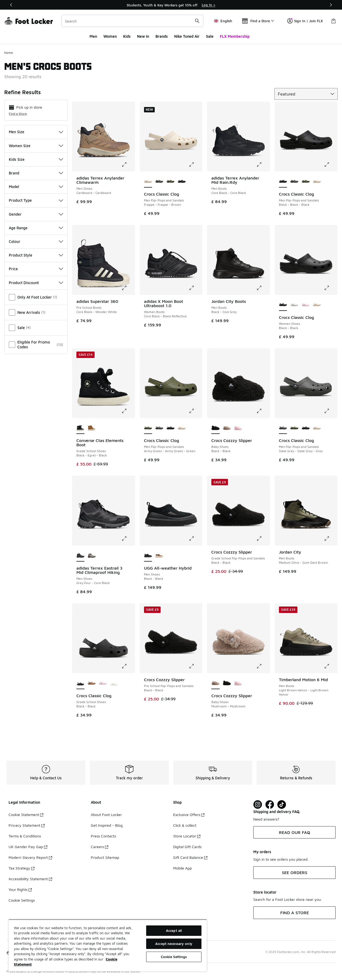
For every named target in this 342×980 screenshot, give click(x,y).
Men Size (36, 132)
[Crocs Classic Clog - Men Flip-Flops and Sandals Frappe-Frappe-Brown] (317, 182)
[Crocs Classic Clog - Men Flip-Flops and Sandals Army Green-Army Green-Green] (170, 182)
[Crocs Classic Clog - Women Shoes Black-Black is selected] (283, 305)
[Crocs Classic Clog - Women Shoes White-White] (294, 305)
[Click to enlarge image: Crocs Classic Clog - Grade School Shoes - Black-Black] (128, 666)
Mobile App (182, 868)
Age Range (36, 228)
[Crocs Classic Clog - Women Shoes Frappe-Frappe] (317, 305)
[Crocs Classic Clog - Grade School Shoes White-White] (114, 683)
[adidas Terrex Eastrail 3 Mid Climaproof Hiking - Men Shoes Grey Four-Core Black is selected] (80, 556)
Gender (36, 214)
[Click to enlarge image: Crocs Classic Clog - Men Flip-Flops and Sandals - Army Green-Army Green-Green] (195, 411)
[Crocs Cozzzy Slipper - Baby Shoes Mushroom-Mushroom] (227, 428)
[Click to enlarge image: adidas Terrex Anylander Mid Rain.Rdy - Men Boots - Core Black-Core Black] (263, 165)
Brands (162, 36)
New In (143, 36)
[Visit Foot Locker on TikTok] (282, 805)
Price (36, 269)
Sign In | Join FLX (305, 21)
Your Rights (20, 889)
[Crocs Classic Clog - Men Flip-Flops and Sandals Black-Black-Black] (182, 182)
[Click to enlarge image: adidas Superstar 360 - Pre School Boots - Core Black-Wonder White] (128, 288)
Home (9, 53)
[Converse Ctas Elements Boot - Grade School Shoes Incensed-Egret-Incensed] (92, 428)
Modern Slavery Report (30, 857)
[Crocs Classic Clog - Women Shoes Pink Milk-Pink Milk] (306, 305)
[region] (108, 945)
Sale (210, 36)
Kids (127, 36)
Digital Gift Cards (187, 847)
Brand (36, 173)
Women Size (36, 146)
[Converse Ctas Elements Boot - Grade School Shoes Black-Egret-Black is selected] (80, 428)
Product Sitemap (105, 857)
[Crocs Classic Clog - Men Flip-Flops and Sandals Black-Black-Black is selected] (283, 182)
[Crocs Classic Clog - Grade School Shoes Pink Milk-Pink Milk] (103, 683)
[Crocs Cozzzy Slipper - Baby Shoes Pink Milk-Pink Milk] (238, 428)
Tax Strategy (22, 868)
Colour (36, 241)
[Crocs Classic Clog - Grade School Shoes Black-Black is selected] (80, 683)
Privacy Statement (27, 825)
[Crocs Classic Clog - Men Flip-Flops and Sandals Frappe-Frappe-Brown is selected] (148, 182)
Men (93, 36)
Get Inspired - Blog (107, 825)
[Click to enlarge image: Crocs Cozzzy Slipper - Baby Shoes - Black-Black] (263, 411)
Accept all (174, 931)
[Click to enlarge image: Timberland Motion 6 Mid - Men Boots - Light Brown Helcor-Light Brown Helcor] (331, 666)
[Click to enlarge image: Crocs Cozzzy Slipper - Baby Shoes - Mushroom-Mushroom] (263, 666)
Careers (100, 847)
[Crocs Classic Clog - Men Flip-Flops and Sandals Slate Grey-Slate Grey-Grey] (159, 182)
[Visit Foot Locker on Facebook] (270, 805)
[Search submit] (197, 21)
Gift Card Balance (190, 857)
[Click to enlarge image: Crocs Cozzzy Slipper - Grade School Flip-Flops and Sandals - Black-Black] (263, 539)
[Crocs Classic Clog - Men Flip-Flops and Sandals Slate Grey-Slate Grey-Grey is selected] (283, 428)
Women (110, 36)
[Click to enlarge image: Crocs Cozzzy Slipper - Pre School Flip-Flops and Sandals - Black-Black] (195, 666)
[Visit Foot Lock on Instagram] (258, 805)
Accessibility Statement (30, 879)
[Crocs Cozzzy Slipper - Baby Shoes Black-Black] (227, 683)
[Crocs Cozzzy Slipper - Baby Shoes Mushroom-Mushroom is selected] (215, 683)
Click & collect (185, 825)
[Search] (132, 21)
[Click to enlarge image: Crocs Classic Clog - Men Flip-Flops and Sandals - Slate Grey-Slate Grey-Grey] (331, 411)
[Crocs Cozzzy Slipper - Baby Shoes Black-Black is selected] (215, 428)
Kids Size (36, 159)
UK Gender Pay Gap (28, 847)
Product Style (36, 255)
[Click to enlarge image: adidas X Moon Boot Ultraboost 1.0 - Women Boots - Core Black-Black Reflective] (195, 288)
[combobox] (132, 21)
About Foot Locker (106, 815)
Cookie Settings (22, 900)
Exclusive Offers (189, 815)
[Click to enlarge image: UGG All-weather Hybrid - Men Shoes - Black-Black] (195, 539)
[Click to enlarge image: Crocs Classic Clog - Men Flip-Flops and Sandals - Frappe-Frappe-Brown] (195, 165)
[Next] (331, 5)
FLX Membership (235, 36)
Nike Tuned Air (187, 36)
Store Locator (187, 836)
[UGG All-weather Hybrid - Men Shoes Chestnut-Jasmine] (159, 556)
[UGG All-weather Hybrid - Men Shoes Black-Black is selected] (148, 556)
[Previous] (11, 5)
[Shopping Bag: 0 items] (333, 21)
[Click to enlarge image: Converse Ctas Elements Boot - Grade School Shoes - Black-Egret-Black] (128, 411)
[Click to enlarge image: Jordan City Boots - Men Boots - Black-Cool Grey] (263, 288)
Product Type (36, 200)
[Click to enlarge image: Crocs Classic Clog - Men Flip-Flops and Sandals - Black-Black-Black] (331, 165)
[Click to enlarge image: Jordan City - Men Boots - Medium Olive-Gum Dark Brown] (331, 539)
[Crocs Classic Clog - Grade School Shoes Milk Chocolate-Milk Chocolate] (92, 683)
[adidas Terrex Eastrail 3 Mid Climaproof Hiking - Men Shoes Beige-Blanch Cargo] (92, 556)
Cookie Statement (26, 815)
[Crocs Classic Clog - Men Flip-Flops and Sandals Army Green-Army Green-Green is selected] (148, 428)
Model (36, 187)
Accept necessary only (174, 944)
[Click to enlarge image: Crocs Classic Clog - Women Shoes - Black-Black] (331, 288)
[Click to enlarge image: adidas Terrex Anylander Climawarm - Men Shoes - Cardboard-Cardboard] (128, 165)
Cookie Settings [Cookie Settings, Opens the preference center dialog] (174, 957)
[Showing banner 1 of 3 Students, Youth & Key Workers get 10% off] (171, 5)
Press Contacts (103, 836)
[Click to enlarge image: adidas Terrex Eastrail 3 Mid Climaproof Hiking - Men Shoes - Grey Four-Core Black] (128, 539)
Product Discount (36, 283)
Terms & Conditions (25, 836)
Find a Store (18, 114)
